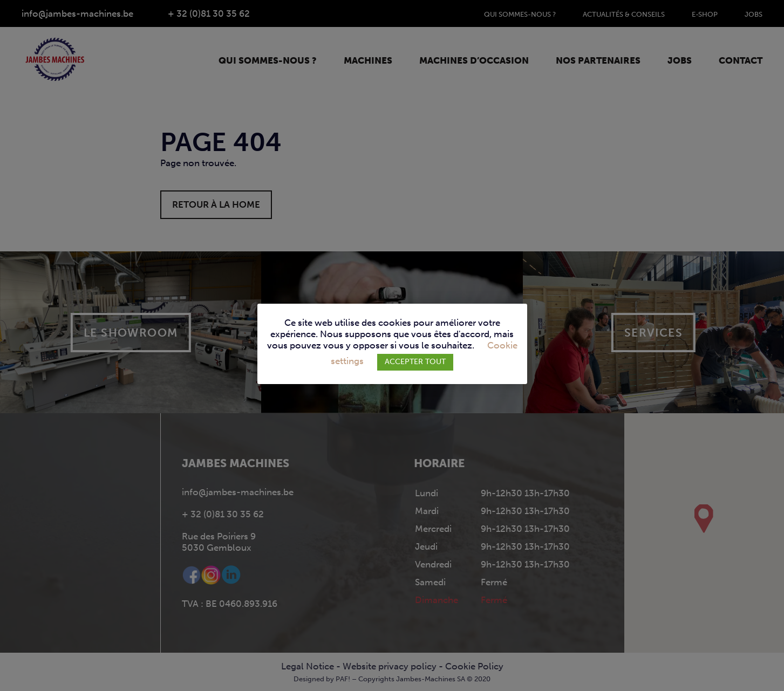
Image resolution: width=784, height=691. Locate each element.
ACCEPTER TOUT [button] (415, 362)
